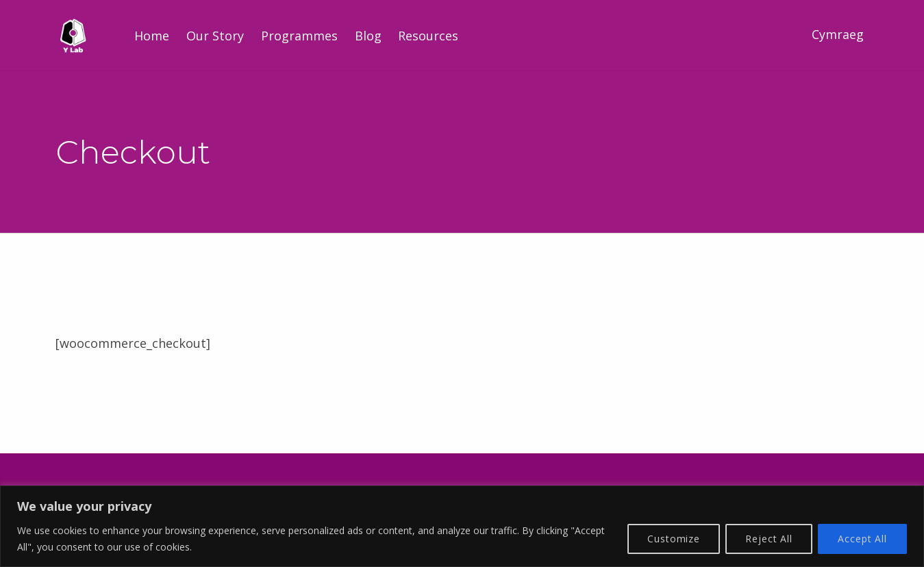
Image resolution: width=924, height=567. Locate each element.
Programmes (299, 36)
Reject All (769, 539)
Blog (368, 36)
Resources (428, 36)
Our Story (215, 36)
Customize (674, 539)
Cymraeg (838, 34)
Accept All (862, 539)
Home (152, 36)
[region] (462, 526)
